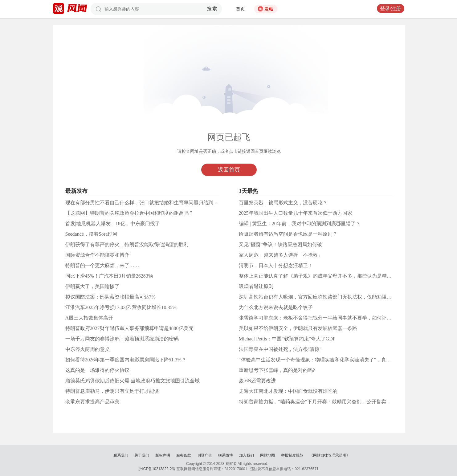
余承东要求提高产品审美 (92, 402)
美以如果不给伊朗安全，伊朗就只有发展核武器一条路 (298, 328)
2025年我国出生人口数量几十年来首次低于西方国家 (296, 213)
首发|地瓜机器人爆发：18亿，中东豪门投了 (113, 224)
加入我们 (247, 455)
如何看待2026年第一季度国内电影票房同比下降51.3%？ (126, 360)
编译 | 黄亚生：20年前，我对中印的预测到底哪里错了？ (300, 224)
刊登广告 (205, 455)
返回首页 (229, 170)
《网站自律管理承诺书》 (330, 455)
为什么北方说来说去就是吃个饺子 (276, 307)
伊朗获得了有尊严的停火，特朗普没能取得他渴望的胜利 (127, 244)
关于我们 (142, 455)
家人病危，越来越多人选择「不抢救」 (281, 255)
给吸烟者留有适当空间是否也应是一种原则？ (288, 234)
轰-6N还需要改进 (257, 381)
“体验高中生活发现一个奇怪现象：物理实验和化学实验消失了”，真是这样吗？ (325, 360)
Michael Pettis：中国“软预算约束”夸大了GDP (287, 339)
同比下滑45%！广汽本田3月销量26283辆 (109, 276)
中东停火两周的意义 (88, 349)
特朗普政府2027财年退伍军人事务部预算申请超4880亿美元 (129, 328)
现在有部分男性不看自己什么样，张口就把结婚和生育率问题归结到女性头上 (149, 203)
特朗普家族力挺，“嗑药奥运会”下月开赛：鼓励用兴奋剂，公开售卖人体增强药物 (327, 402)
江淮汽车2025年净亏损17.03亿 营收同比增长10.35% (121, 307)
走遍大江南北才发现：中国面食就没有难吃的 (288, 391)
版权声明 (163, 455)
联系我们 (121, 455)
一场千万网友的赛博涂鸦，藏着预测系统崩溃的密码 (122, 339)
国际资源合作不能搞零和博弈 (97, 255)
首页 (240, 9)
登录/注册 (390, 8)
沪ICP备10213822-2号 (157, 469)
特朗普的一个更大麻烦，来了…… (102, 265)
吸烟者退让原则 (256, 286)
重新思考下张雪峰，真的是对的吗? (277, 370)
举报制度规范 (292, 455)
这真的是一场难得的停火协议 (97, 370)
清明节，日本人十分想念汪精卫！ (276, 265)
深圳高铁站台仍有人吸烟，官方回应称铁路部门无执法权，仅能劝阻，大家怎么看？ (330, 297)
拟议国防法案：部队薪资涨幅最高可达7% (110, 297)
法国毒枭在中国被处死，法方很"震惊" (280, 349)
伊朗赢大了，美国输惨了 (92, 286)
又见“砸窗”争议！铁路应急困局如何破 (280, 244)
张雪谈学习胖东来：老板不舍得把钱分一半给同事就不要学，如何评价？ (318, 318)
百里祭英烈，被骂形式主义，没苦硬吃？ (283, 203)
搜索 (212, 9)
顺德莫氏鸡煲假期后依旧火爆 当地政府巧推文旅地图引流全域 (133, 381)
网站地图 (267, 455)
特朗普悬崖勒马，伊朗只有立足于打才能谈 (112, 391)
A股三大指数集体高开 (89, 318)
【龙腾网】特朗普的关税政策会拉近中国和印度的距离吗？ (129, 213)
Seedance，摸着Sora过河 (92, 234)
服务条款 (184, 455)
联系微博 (226, 455)
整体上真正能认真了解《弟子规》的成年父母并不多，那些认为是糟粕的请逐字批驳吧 (333, 276)
